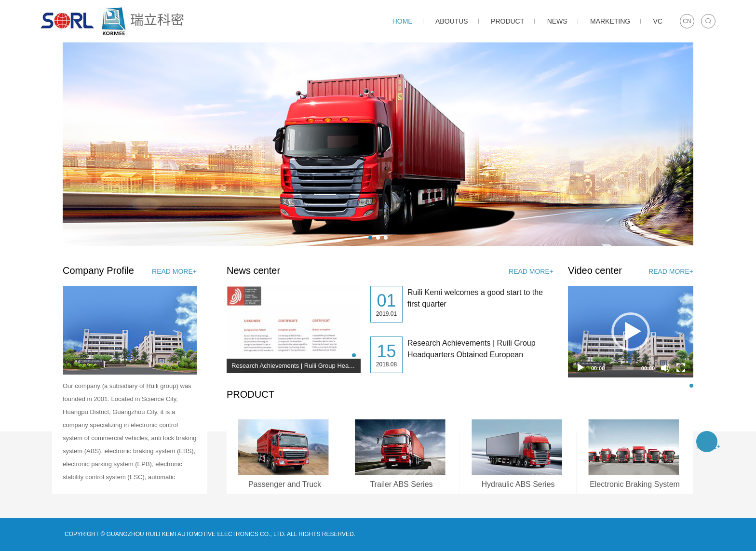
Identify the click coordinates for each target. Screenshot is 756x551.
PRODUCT (507, 21)
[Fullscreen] (681, 368)
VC (658, 21)
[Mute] (665, 368)
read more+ (174, 271)
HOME (403, 21)
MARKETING (610, 21)
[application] (631, 332)
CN (687, 21)
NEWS (557, 21)
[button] (370, 238)
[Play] (580, 368)
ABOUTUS (452, 21)
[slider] (623, 368)
